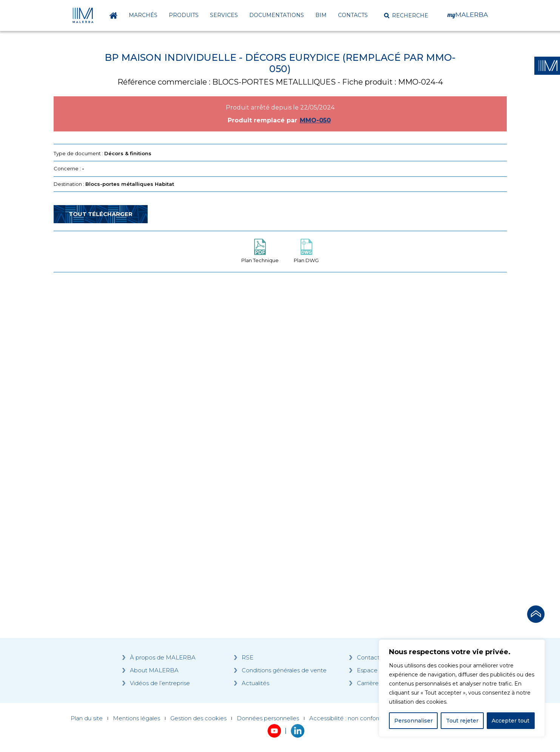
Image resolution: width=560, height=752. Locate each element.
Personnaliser (413, 721)
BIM (321, 15)
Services (224, 15)
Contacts (353, 15)
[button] (406, 15)
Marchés (143, 15)
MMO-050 (315, 120)
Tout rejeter (462, 721)
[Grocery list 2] (387, 422)
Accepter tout (511, 721)
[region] (462, 688)
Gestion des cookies (198, 718)
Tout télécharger (101, 214)
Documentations (277, 15)
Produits (184, 15)
